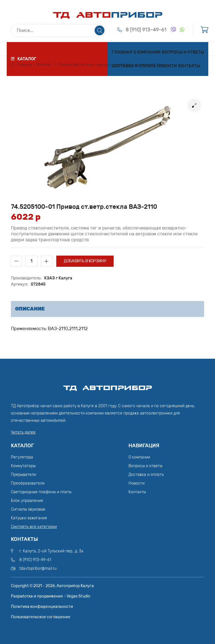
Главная (122, 52)
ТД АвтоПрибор (107, 385)
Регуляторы (22, 457)
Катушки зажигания (29, 518)
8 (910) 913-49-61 (146, 30)
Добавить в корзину (85, 261)
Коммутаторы (23, 466)
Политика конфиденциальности (42, 607)
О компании (147, 52)
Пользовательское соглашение (41, 617)
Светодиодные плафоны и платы (41, 492)
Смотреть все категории (34, 527)
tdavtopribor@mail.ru (38, 568)
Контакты (189, 66)
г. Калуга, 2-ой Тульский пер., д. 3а (51, 551)
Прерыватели (24, 475)
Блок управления (27, 501)
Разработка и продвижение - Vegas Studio (51, 596)
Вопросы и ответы (183, 52)
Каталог (44, 65)
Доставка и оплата (134, 66)
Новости (167, 66)
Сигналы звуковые (28, 509)
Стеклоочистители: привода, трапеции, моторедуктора (110, 65)
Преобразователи (28, 483)
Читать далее (23, 432)
